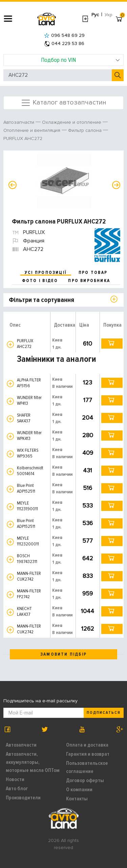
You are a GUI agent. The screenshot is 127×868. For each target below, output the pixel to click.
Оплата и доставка (87, 745)
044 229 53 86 (64, 43)
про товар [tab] (93, 273)
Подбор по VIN (80, 60)
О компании (79, 790)
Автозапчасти (21, 745)
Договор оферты (85, 780)
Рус (95, 15)
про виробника (89, 281)
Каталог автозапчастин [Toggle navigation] (63, 103)
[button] (10, 344)
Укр (109, 15)
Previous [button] (13, 185)
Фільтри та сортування (41, 300)
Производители (23, 798)
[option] (64, 181)
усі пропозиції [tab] (46, 273)
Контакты (77, 799)
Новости (15, 779)
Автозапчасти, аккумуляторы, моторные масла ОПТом (33, 762)
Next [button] (116, 185)
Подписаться (104, 713)
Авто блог (17, 789)
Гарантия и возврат (88, 754)
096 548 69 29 (64, 35)
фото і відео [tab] (40, 281)
